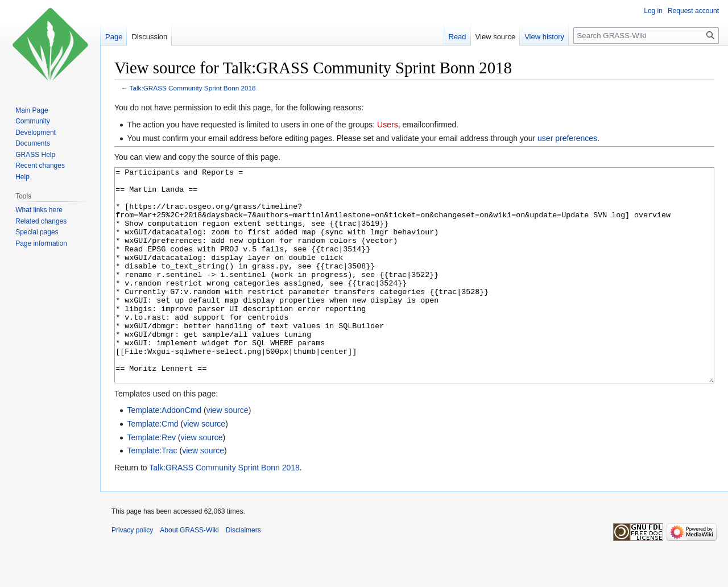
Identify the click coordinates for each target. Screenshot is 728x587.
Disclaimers (243, 573)
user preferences (567, 138)
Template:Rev (151, 480)
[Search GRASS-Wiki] (646, 36)
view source (227, 453)
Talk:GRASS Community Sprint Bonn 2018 (193, 88)
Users (388, 125)
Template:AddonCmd (164, 453)
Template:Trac (152, 493)
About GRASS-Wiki (189, 573)
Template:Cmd (152, 466)
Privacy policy (132, 573)
